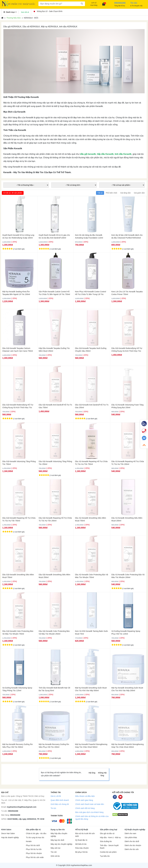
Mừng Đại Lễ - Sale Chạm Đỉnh (48, 11)
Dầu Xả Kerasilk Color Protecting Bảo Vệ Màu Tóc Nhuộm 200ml (128, 576)
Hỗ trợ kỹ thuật (82, 830)
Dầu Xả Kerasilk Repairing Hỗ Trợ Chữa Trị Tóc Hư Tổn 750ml (91, 463)
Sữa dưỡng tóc (106, 841)
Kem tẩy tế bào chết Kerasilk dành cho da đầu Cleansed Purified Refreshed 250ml (127, 236)
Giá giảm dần (139, 193)
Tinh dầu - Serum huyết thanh (109, 847)
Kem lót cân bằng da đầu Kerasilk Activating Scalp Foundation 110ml (89, 236)
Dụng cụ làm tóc (58, 830)
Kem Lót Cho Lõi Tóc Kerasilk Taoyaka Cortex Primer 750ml (127, 293)
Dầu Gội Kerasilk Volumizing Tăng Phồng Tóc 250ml (55, 463)
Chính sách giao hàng (84, 800)
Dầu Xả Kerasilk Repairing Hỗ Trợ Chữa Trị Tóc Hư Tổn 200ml (128, 463)
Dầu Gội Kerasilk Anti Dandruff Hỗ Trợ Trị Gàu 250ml (92, 406)
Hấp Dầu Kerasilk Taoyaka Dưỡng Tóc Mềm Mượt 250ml (54, 350)
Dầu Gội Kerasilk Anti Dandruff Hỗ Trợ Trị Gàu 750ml (55, 406)
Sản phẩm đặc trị (33, 830)
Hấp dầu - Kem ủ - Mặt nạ (110, 838)
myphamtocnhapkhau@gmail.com (22, 807)
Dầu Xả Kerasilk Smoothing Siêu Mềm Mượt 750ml (91, 519)
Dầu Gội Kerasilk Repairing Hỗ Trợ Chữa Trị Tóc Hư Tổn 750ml (19, 519)
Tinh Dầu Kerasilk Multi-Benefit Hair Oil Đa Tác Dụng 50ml (54, 689)
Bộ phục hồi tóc (82, 852)
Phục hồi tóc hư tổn (34, 849)
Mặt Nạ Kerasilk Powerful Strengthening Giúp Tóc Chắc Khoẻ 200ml (128, 746)
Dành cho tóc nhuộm (133, 845)
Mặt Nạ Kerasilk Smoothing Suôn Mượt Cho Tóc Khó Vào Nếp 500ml (91, 689)
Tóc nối (54, 852)
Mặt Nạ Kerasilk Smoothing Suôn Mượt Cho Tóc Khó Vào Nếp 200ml (127, 689)
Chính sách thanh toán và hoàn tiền (90, 804)
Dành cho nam (130, 834)
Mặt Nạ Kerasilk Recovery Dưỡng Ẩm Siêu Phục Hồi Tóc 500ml (17, 746)
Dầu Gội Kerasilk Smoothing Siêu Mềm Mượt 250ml (54, 576)
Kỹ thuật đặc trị (81, 840)
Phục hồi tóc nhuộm (34, 853)
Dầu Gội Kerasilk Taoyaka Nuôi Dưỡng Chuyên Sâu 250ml (91, 350)
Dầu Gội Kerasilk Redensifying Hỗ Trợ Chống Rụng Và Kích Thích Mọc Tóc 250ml (18, 406)
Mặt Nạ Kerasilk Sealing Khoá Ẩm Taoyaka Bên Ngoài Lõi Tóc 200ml (16, 293)
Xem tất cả (25, 12)
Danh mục (10, 12)
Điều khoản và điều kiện (85, 796)
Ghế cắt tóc (55, 856)
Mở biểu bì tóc (81, 844)
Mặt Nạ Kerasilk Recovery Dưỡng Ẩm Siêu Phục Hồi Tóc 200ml (54, 746)
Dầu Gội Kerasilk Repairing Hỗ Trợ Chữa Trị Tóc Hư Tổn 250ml (55, 519)
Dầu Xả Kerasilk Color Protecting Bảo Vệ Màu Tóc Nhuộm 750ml (92, 576)
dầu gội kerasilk (88, 154)
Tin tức (53, 808)
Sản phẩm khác (131, 838)
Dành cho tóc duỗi (132, 841)
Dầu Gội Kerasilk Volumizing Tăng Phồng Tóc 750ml (19, 463)
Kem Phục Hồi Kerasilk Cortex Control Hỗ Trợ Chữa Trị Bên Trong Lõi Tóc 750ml (91, 293)
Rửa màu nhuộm (82, 848)
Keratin (29, 841)
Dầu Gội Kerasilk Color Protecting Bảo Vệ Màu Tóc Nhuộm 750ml (18, 632)
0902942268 (13, 811)
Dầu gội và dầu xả (107, 834)
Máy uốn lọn (56, 848)
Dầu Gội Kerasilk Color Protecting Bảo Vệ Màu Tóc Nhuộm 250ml (54, 632)
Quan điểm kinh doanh (60, 800)
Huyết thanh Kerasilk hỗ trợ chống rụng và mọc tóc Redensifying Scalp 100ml (18, 236)
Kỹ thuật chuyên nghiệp (135, 830)
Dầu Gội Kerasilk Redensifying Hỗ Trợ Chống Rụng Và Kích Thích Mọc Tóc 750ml (127, 350)
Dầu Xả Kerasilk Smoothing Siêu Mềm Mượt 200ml (127, 519)
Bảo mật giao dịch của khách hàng (89, 812)
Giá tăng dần (125, 193)
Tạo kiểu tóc (105, 856)
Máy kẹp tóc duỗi (57, 840)
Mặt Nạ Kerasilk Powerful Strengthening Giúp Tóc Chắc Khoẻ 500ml (91, 746)
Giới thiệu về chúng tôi (60, 804)
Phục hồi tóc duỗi (33, 845)
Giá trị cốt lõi (56, 796)
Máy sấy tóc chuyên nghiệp (61, 844)
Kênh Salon (6, 830)
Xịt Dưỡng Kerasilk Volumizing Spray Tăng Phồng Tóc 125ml (17, 689)
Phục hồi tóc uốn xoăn (35, 857)
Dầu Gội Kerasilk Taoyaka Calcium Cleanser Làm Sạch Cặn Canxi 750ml (18, 350)
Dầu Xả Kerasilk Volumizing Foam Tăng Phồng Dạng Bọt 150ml (128, 406)
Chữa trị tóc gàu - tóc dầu (36, 834)
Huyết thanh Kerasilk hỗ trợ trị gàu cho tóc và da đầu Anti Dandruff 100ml (54, 236)
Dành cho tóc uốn (132, 849)
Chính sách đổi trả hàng (85, 808)
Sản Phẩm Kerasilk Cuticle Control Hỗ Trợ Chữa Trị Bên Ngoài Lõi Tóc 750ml (54, 293)
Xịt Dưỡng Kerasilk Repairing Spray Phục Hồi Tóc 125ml (126, 632)
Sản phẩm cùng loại (109, 830)
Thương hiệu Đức (14, 18)
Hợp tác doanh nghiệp (10, 838)
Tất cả (100, 193)
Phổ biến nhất (111, 193)
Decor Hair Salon (8, 834)
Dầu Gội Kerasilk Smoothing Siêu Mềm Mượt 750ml (18, 576)
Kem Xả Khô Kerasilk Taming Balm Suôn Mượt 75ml (91, 632)
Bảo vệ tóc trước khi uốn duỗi (85, 835)
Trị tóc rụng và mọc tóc (35, 838)
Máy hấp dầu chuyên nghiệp (59, 835)
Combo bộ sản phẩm (108, 852)
